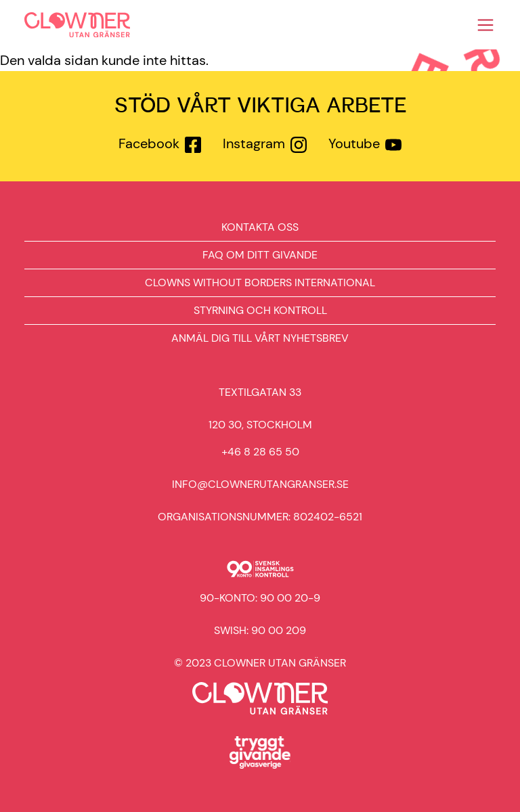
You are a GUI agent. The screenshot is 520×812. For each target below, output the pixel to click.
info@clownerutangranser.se (260, 484)
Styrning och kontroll (260, 310)
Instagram (254, 143)
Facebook (149, 143)
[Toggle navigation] (485, 25)
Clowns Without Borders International (260, 283)
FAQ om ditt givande (260, 255)
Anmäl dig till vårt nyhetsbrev (260, 338)
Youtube (354, 143)
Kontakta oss (260, 227)
